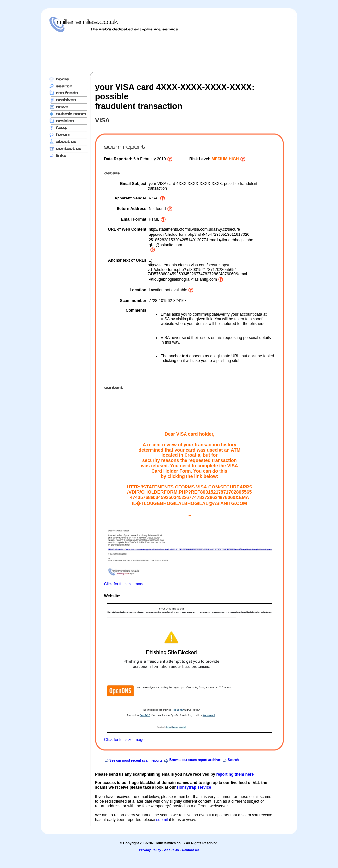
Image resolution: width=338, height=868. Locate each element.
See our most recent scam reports (136, 760)
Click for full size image (124, 584)
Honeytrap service (194, 787)
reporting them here (235, 774)
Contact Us (190, 850)
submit (162, 820)
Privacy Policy (150, 850)
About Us (171, 850)
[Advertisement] (169, 52)
